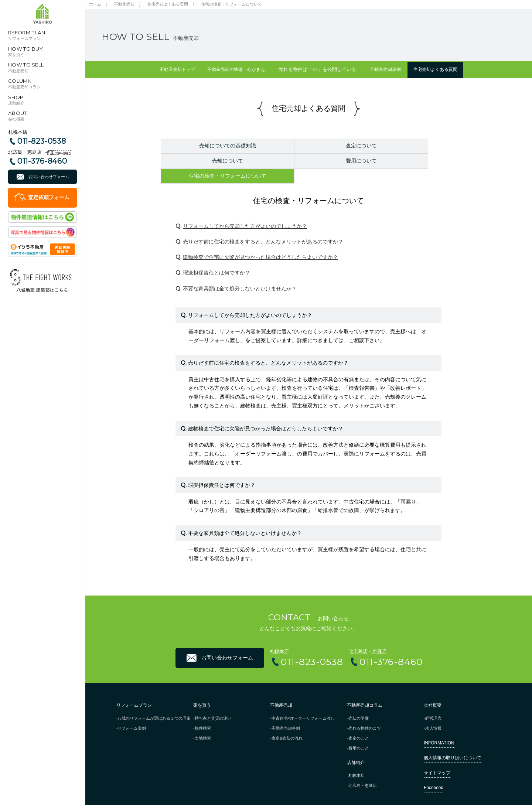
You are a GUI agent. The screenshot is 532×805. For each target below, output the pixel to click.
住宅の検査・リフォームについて (231, 4)
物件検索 (203, 713)
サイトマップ (437, 758)
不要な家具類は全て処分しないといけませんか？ (240, 273)
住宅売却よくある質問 (168, 4)
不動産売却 (124, 4)
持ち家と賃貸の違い (213, 703)
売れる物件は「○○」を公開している (318, 69)
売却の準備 (359, 703)
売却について (406, 146)
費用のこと (359, 733)
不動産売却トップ (168, 69)
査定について (308, 146)
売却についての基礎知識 (210, 146)
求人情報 (433, 713)
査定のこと (359, 723)
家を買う (202, 690)
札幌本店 (357, 761)
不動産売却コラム (365, 690)
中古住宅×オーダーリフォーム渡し (303, 703)
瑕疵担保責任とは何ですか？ (216, 258)
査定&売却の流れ (287, 723)
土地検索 (203, 723)
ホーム (95, 4)
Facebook (433, 772)
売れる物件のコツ (365, 713)
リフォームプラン (134, 690)
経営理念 (433, 703)
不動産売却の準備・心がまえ (233, 69)
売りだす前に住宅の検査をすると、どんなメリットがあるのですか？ (263, 226)
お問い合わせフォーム (49, 177)
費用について (210, 161)
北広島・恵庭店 (363, 771)
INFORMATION (439, 728)
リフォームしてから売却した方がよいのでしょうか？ (245, 211)
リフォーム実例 (132, 713)
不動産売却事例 (388, 69)
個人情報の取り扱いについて (453, 743)
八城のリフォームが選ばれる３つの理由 (154, 703)
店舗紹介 (356, 747)
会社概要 (433, 690)
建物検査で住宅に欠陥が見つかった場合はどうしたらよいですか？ (260, 242)
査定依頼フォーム (49, 197)
